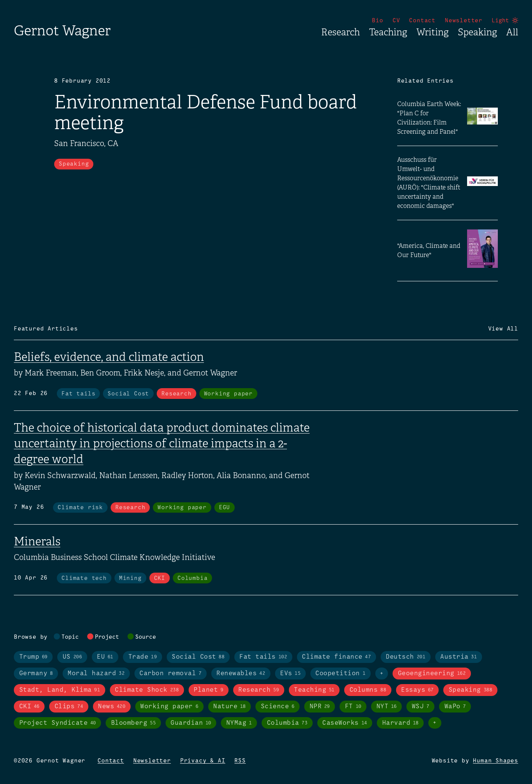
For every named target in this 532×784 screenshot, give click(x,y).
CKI (160, 578)
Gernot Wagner (62, 31)
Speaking (477, 32)
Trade (143, 657)
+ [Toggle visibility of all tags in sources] (435, 723)
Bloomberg (133, 723)
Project (107, 637)
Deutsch (405, 657)
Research (341, 32)
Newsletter (464, 21)
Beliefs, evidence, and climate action (109, 357)
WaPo (455, 707)
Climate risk (80, 508)
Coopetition (340, 674)
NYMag (239, 723)
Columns (368, 690)
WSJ (421, 707)
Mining (130, 578)
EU (105, 657)
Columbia (192, 578)
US (72, 657)
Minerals (37, 541)
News (112, 707)
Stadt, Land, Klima (60, 690)
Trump (33, 657)
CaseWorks (345, 723)
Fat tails (78, 394)
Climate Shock (147, 690)
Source (146, 637)
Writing (433, 32)
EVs (290, 674)
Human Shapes (496, 761)
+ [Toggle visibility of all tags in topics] (382, 674)
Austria (458, 657)
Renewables (241, 674)
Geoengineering (432, 674)
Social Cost (128, 394)
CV (396, 21)
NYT (387, 707)
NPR (320, 707)
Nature (230, 707)
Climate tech (84, 578)
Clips (69, 707)
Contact (422, 21)
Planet (208, 690)
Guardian (191, 723)
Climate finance (336, 657)
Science (278, 707)
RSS (240, 761)
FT (353, 707)
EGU (225, 508)
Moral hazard (96, 674)
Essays (417, 690)
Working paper (228, 394)
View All (503, 329)
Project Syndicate (58, 723)
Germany (36, 674)
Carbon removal (170, 674)
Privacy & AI (203, 761)
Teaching (388, 32)
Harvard (400, 723)
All (512, 32)
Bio (377, 21)
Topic (70, 637)
